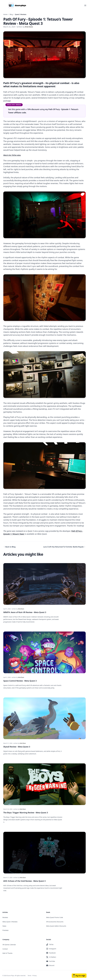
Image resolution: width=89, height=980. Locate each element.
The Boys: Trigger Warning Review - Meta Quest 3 (26, 812)
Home (5, 14)
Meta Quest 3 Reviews (10, 921)
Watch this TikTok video (12, 155)
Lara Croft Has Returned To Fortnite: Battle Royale (63, 547)
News (4, 925)
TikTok (50, 943)
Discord (50, 964)
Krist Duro (21, 609)
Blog (11, 14)
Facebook (51, 952)
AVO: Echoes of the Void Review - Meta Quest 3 (24, 880)
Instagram (51, 948)
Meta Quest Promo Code (55, 916)
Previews (6, 929)
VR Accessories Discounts (55, 921)
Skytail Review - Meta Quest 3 (17, 746)
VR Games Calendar (9, 944)
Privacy (35, 975)
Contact (5, 948)
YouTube (51, 960)
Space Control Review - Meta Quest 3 (20, 680)
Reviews (5, 916)
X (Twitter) (51, 956)
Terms (29, 975)
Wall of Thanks (7, 952)
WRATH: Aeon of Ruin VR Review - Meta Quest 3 (25, 612)
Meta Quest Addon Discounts (56, 925)
